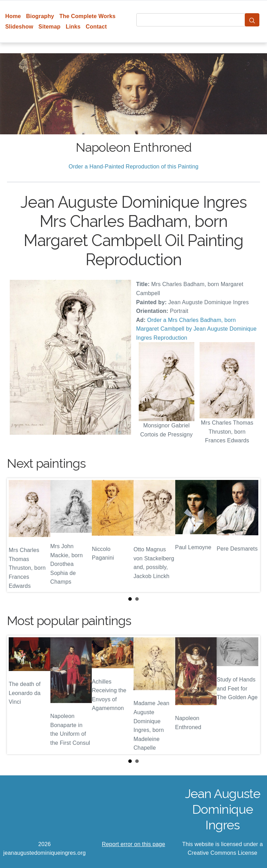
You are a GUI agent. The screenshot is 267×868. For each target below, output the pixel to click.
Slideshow (19, 27)
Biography (40, 16)
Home (13, 16)
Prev (18, 535)
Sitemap (50, 27)
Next (249, 535)
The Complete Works (88, 16)
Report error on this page (133, 844)
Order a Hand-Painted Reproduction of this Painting (133, 167)
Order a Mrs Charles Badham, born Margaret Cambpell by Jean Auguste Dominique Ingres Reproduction (197, 329)
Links (73, 27)
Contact (96, 27)
